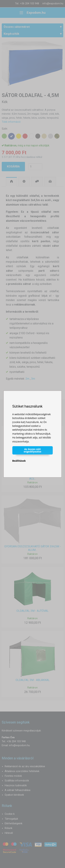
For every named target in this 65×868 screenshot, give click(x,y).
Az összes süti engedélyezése (33, 450)
